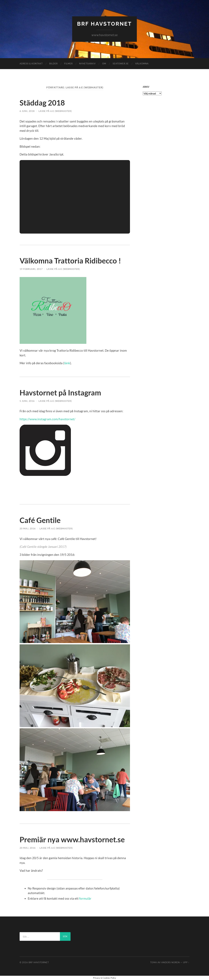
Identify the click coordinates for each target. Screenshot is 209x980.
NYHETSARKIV (87, 64)
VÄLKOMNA (142, 64)
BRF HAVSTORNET (104, 24)
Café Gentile (40, 520)
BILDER (53, 64)
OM (104, 64)
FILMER (68, 64)
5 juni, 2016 (27, 401)
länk (67, 363)
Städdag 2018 (42, 103)
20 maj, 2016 (28, 528)
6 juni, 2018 (27, 111)
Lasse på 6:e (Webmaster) (55, 111)
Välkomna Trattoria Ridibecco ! (70, 261)
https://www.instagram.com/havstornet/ (47, 419)
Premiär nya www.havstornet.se (72, 840)
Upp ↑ (186, 962)
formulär (85, 898)
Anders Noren (171, 962)
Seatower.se (121, 64)
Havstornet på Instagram (60, 393)
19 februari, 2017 (31, 269)
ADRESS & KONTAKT (31, 64)
